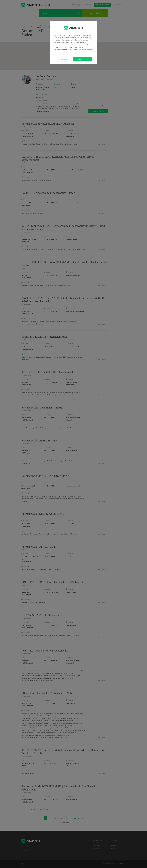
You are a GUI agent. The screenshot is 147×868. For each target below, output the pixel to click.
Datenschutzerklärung (85, 50)
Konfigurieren (64, 59)
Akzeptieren (83, 59)
